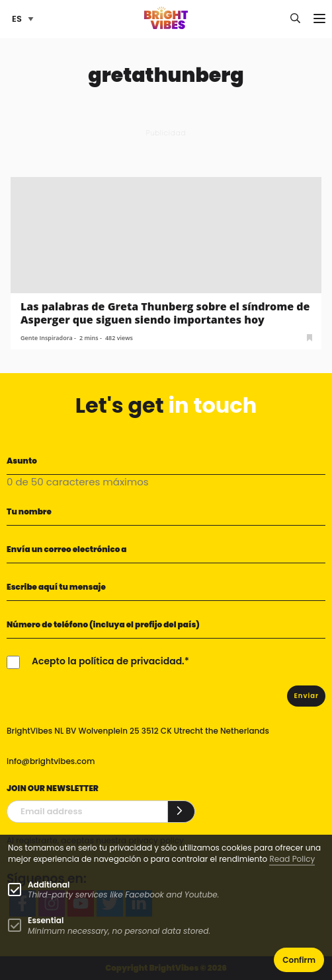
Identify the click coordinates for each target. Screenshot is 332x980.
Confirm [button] (299, 960)
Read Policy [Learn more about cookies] (292, 859)
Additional (49, 885)
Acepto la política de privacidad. (108, 661)
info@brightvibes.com (51, 761)
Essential (46, 920)
